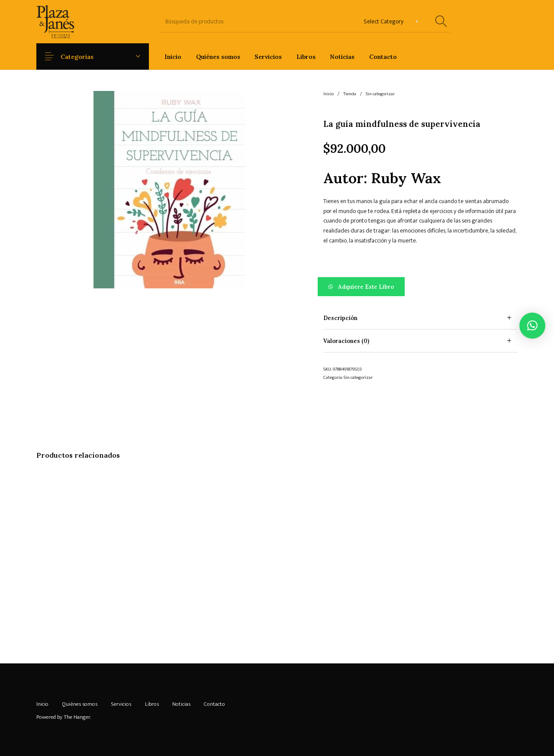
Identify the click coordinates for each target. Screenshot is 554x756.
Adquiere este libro (366, 287)
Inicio (329, 94)
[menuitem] (173, 57)
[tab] (420, 318)
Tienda (350, 94)
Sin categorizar (380, 94)
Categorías (84, 57)
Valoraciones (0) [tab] (346, 341)
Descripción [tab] (340, 318)
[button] (420, 287)
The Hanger (77, 717)
